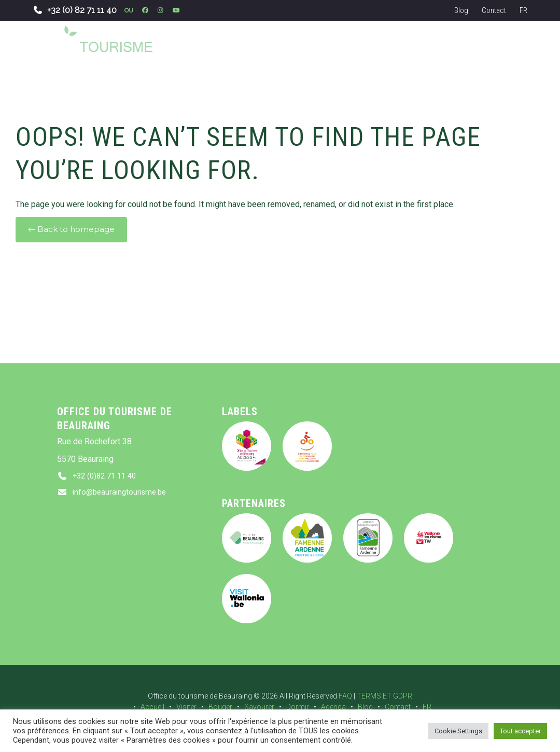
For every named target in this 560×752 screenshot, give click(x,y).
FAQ (345, 696)
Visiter (186, 707)
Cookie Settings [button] (458, 731)
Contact (494, 10)
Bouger (220, 707)
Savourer (259, 707)
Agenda (333, 707)
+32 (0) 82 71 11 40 (75, 10)
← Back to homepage (71, 229)
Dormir (298, 707)
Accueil (152, 707)
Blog (461, 10)
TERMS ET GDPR (384, 696)
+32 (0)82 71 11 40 (107, 477)
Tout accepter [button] (520, 731)
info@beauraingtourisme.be (122, 494)
